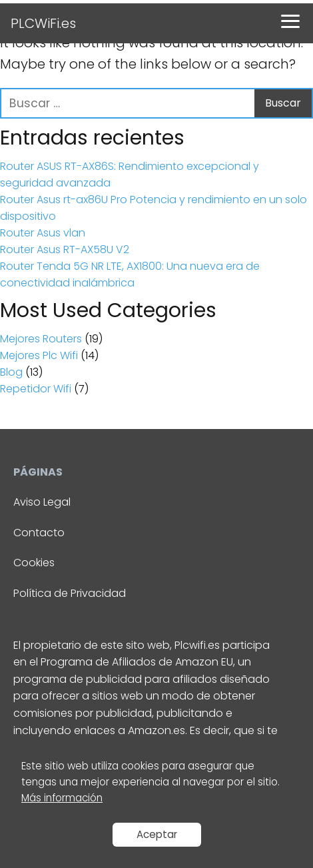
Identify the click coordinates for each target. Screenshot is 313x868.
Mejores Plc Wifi (39, 355)
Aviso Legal (42, 502)
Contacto (39, 533)
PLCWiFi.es (43, 23)
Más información (62, 798)
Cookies (34, 563)
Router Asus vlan (43, 233)
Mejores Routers (41, 339)
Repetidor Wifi (36, 389)
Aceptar (157, 834)
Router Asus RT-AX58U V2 (65, 249)
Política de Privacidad (70, 593)
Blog (11, 372)
